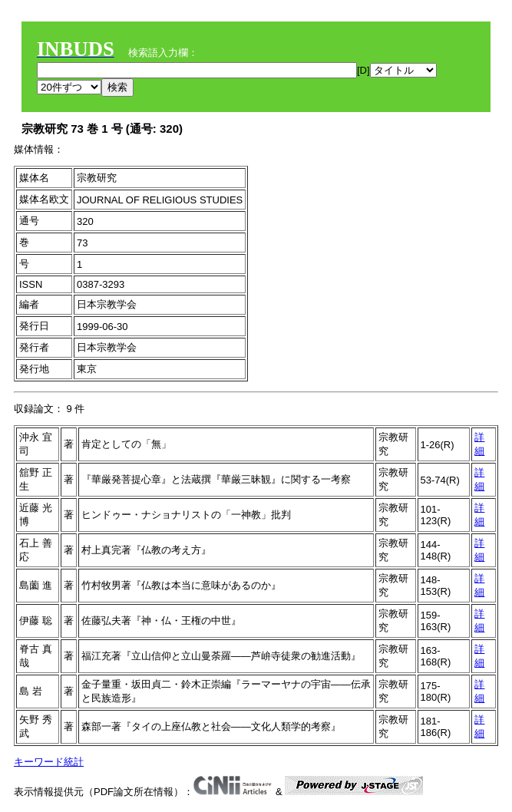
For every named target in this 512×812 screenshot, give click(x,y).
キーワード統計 (49, 762)
